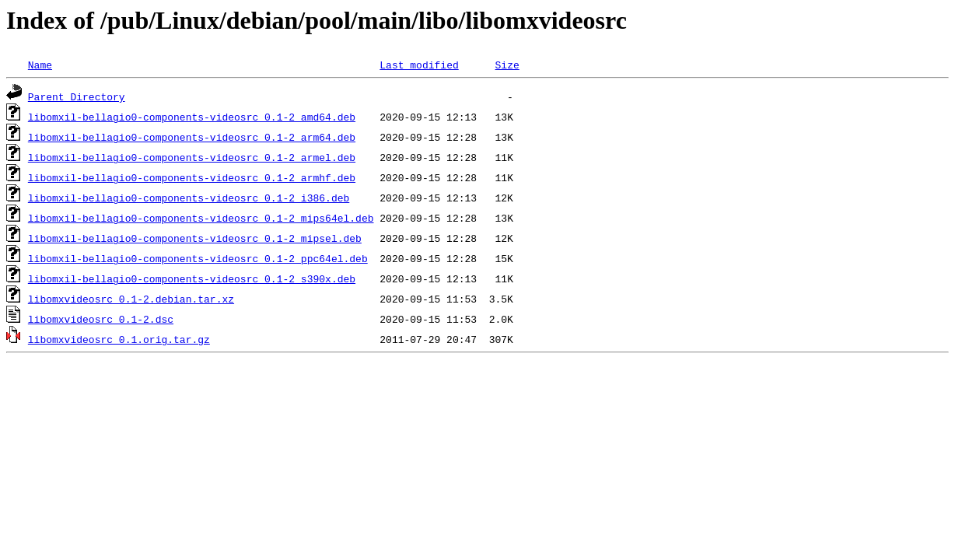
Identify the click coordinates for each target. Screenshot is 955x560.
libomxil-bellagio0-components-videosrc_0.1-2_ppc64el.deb (198, 258)
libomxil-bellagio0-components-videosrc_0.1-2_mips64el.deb (201, 218)
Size (507, 65)
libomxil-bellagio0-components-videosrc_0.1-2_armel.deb (192, 157)
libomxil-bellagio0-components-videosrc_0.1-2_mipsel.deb (195, 238)
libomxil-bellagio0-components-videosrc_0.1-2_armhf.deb (192, 177)
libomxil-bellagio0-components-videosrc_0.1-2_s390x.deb (192, 278)
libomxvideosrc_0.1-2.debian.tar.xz (131, 299)
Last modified (419, 65)
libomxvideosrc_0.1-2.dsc (101, 319)
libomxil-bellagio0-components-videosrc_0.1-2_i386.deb (189, 198)
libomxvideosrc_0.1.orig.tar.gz (119, 339)
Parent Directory (77, 96)
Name (40, 65)
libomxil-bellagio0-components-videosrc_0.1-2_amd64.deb (192, 117)
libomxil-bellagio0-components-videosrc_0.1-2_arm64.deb (192, 137)
